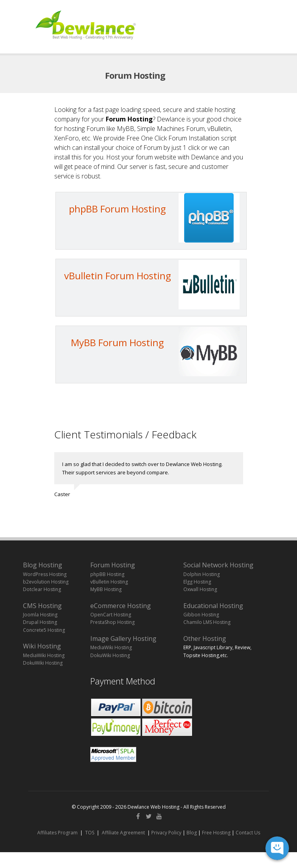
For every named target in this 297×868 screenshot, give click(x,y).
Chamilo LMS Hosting (207, 622)
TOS (90, 833)
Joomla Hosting (40, 615)
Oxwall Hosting (200, 589)
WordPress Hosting (45, 574)
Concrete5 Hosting (44, 630)
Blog (192, 833)
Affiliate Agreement (123, 833)
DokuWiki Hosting (43, 663)
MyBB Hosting (106, 589)
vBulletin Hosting (109, 582)
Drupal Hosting (40, 622)
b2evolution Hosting (46, 582)
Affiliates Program (57, 833)
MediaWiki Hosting (44, 655)
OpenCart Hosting (111, 615)
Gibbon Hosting (201, 615)
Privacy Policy (166, 833)
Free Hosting (216, 833)
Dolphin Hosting (202, 574)
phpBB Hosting (107, 574)
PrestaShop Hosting (112, 622)
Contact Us (248, 833)
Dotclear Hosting (42, 589)
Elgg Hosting (197, 582)
